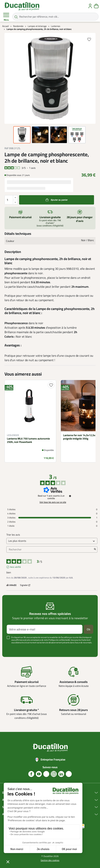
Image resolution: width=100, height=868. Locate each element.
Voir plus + (12, 648)
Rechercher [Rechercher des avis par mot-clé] (50, 550)
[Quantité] (11, 200)
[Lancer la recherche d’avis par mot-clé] (95, 549)
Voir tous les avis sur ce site (53, 502)
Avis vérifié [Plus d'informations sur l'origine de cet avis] (15, 567)
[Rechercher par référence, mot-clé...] (55, 17)
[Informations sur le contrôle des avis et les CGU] (70, 496)
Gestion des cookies (50, 860)
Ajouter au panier (59, 200)
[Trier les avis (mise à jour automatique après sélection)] (52, 541)
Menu (6, 17)
